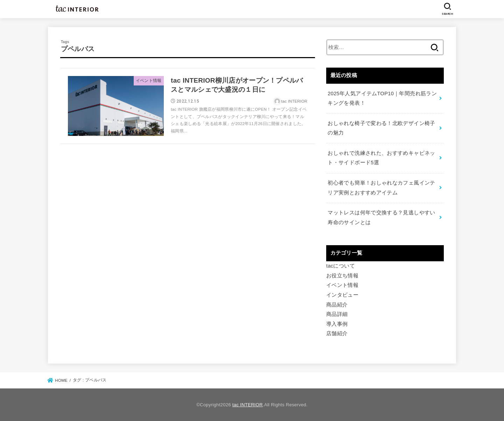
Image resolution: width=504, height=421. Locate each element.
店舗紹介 (337, 333)
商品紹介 (337, 305)
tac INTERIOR (248, 405)
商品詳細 (337, 314)
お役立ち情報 (342, 276)
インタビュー (342, 295)
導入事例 (337, 324)
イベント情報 (342, 285)
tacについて (341, 266)
